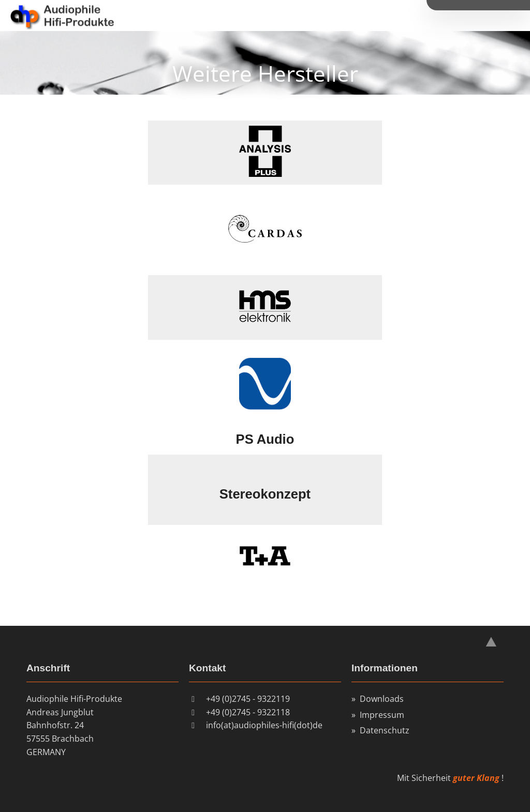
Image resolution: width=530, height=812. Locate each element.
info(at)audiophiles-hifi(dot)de (264, 725)
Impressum (382, 715)
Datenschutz (385, 730)
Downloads (382, 699)
